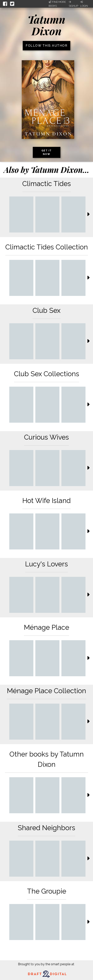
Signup (73, 4)
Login (84, 4)
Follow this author (46, 46)
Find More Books (57, 4)
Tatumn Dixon (46, 25)
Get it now (47, 152)
